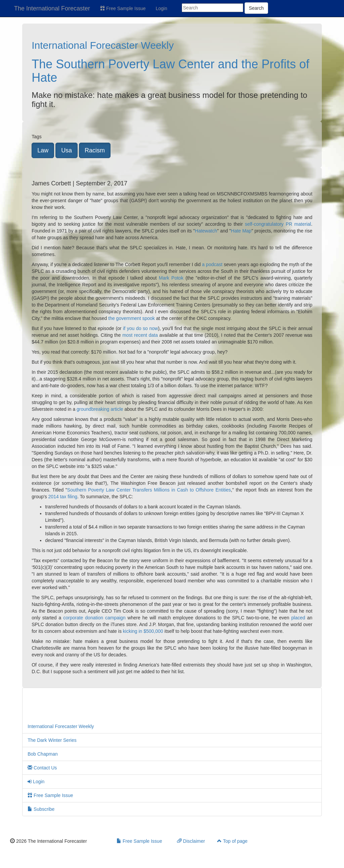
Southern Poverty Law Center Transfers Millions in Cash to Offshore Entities (149, 490)
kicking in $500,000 (143, 631)
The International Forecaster (52, 8)
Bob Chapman (43, 754)
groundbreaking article (100, 409)
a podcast (212, 264)
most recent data (140, 335)
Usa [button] (67, 150)
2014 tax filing (63, 497)
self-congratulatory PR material (278, 224)
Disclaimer (191, 841)
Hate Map (241, 231)
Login (162, 8)
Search (256, 8)
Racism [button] (95, 150)
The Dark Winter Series (52, 740)
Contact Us (42, 768)
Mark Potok (171, 278)
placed (298, 618)
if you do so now (140, 328)
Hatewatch (206, 231)
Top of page (232, 841)
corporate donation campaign (94, 618)
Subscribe (41, 809)
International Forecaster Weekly (103, 45)
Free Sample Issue (123, 8)
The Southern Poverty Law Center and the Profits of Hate (170, 71)
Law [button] (43, 150)
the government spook (132, 318)
